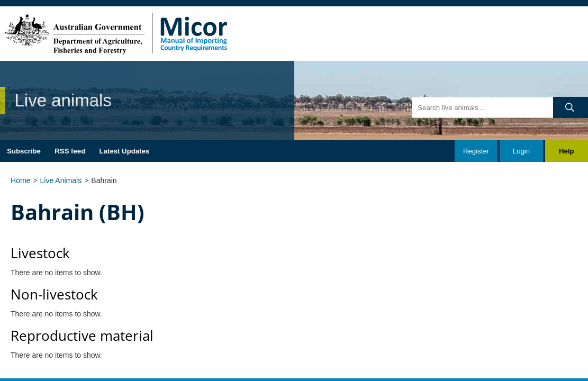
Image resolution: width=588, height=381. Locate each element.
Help (567, 151)
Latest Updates (125, 151)
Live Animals (61, 180)
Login (521, 151)
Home (20, 180)
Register (476, 151)
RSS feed (70, 151)
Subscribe (24, 151)
